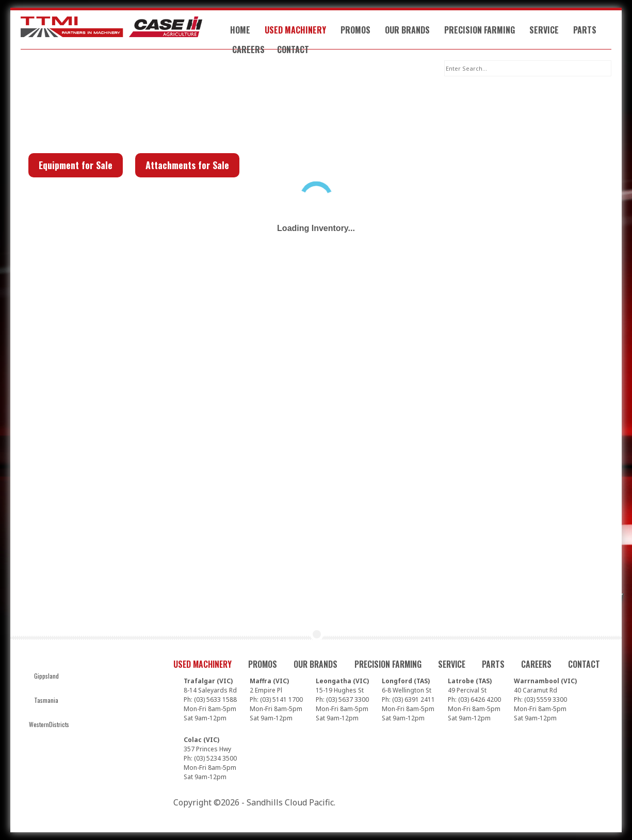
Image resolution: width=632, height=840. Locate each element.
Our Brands (407, 30)
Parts (585, 30)
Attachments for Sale (187, 165)
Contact (293, 50)
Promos (355, 30)
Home (240, 30)
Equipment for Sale (76, 165)
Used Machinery (295, 30)
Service (544, 30)
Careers (248, 50)
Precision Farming (480, 30)
